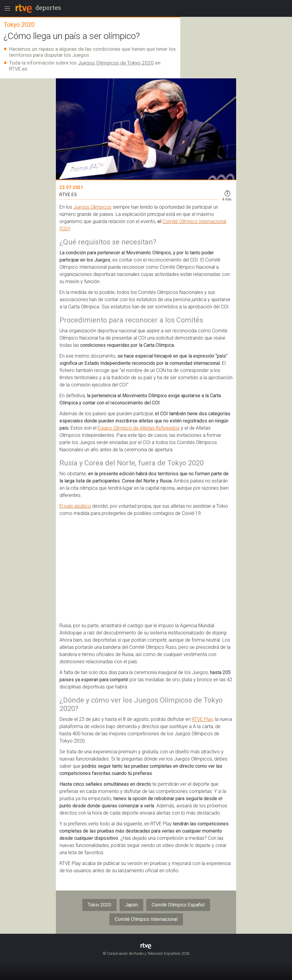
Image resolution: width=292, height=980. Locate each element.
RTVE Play (202, 719)
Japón (131, 905)
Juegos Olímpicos (92, 207)
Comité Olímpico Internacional (146, 919)
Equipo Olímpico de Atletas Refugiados (139, 428)
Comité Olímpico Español (178, 905)
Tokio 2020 (99, 905)
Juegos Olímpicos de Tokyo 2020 (116, 63)
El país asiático (75, 506)
